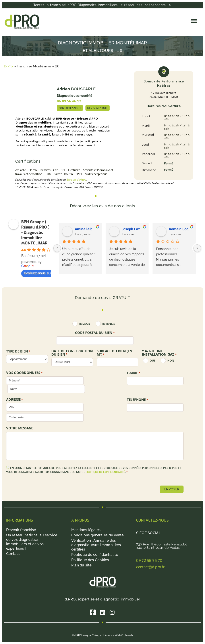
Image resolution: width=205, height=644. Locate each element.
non (171, 361)
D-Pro (9, 66)
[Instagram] (112, 613)
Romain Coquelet (180, 229)
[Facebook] (93, 613)
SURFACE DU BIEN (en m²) (115, 353)
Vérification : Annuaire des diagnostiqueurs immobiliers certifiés (96, 545)
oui (152, 361)
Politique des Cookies (90, 560)
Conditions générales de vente (98, 535)
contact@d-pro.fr (150, 567)
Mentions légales (86, 530)
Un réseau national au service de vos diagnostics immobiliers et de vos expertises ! (32, 542)
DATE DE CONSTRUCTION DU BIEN (72, 353)
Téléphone (137, 400)
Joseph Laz (131, 229)
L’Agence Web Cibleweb (118, 636)
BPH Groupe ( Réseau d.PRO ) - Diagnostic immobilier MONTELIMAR (35, 232)
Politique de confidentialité (95, 555)
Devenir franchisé (21, 530)
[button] (194, 21)
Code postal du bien (95, 333)
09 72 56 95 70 (149, 561)
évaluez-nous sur (40, 273)
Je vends (109, 324)
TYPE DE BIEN (18, 351)
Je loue (85, 324)
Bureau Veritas (76, 180)
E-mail (134, 373)
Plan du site (81, 565)
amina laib (84, 229)
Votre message (20, 428)
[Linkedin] (103, 613)
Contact (13, 554)
